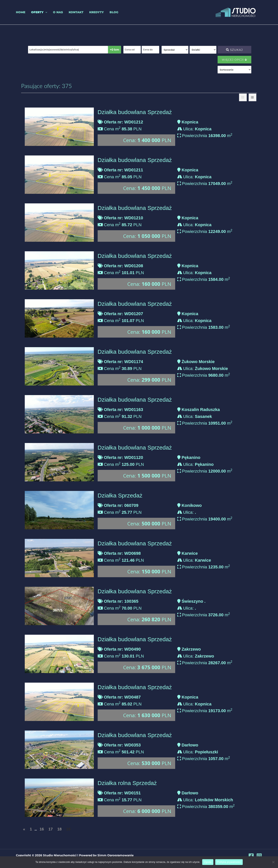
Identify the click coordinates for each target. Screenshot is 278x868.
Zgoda (208, 862)
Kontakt (76, 12)
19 (68, 829)
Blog (114, 12)
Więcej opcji (234, 60)
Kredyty (97, 12)
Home (21, 12)
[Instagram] (259, 856)
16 (42, 829)
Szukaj (234, 50)
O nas (58, 12)
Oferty (39, 12)
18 (59, 829)
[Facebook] (251, 856)
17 (51, 829)
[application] (45, 12)
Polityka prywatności (229, 862)
